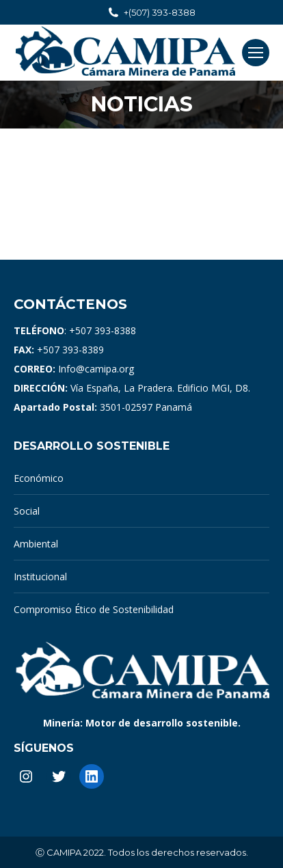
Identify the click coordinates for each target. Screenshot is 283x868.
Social (27, 511)
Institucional (40, 577)
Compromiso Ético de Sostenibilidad (94, 609)
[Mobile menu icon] (256, 53)
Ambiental (36, 544)
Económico (39, 478)
